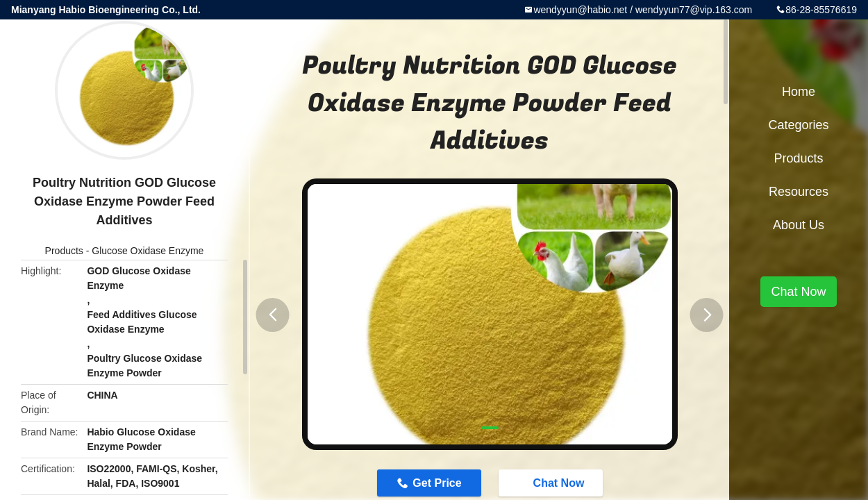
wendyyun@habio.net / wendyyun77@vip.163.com (643, 10)
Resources (799, 192)
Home (799, 92)
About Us (799, 225)
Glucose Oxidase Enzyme (148, 251)
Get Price (437, 483)
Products (64, 251)
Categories (798, 125)
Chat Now (552, 483)
